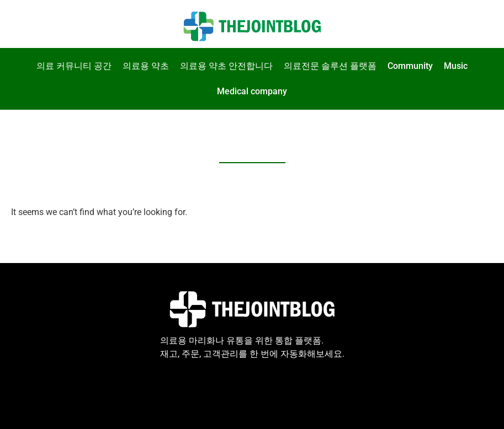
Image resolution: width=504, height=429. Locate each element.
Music (456, 66)
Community (410, 66)
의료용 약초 (146, 66)
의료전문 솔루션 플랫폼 (330, 66)
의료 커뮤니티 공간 (74, 66)
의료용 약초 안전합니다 (226, 66)
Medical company (252, 91)
